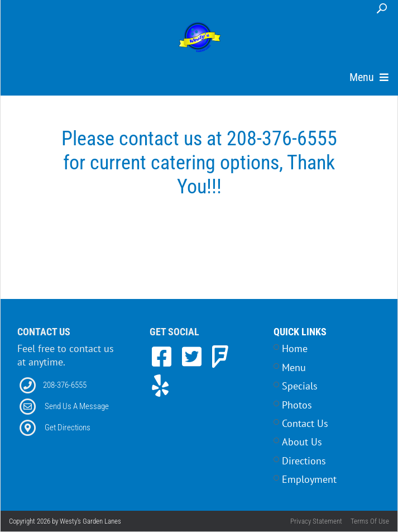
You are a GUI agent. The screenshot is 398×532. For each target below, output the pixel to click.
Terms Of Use (370, 521)
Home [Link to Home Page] (295, 348)
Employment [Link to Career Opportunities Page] (309, 479)
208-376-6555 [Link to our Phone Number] (65, 385)
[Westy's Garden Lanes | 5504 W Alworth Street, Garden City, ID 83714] (200, 38)
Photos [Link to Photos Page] (297, 405)
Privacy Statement (316, 521)
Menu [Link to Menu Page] (294, 367)
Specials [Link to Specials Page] (300, 386)
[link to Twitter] (195, 357)
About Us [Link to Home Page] (302, 442)
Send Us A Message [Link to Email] (77, 406)
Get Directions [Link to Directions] (68, 427)
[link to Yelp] (160, 386)
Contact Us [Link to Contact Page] (305, 423)
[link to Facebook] (165, 357)
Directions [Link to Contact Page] (304, 461)
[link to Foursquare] (220, 357)
